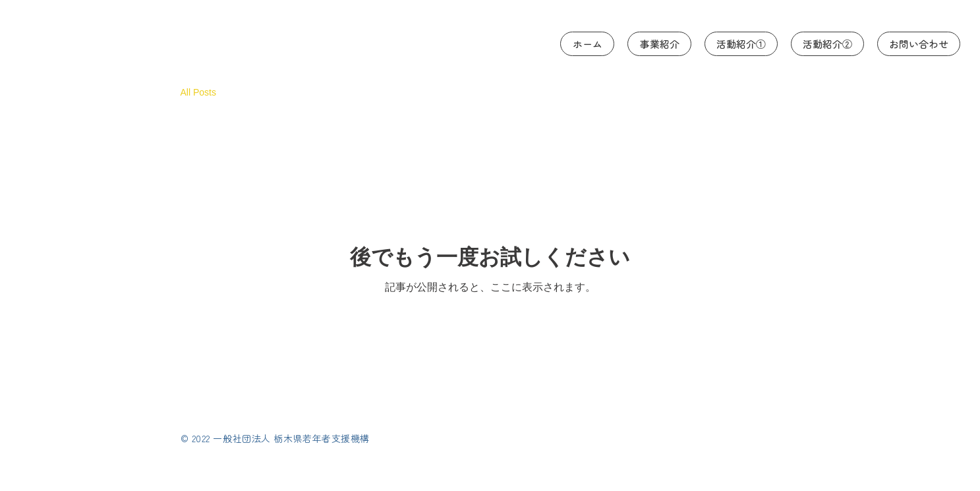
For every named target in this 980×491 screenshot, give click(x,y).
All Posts (198, 92)
